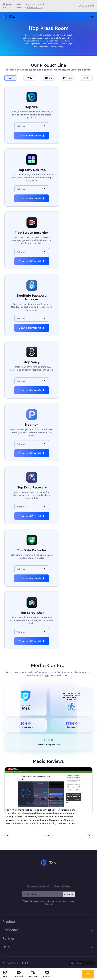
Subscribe (68, 894)
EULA (25, 963)
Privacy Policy (10, 963)
